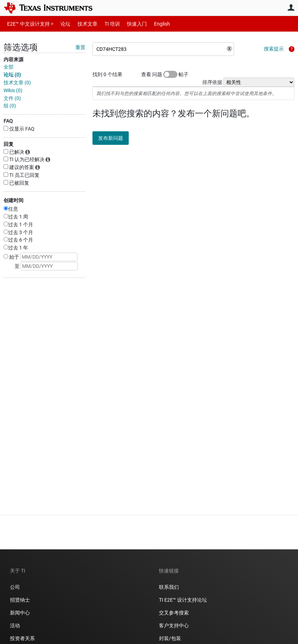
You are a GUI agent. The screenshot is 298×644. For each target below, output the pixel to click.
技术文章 (83, 24)
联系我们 (169, 587)
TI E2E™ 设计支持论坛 (183, 600)
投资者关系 (22, 638)
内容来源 (14, 59)
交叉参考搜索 (174, 613)
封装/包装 (170, 638)
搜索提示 (274, 49)
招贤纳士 (20, 600)
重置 (80, 47)
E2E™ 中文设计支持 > (28, 24)
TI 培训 (106, 24)
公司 (15, 587)
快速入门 (130, 24)
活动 (15, 625)
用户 (291, 7)
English (153, 24)
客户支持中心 (174, 625)
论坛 (62, 24)
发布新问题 (116, 138)
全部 (9, 67)
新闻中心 (20, 613)
